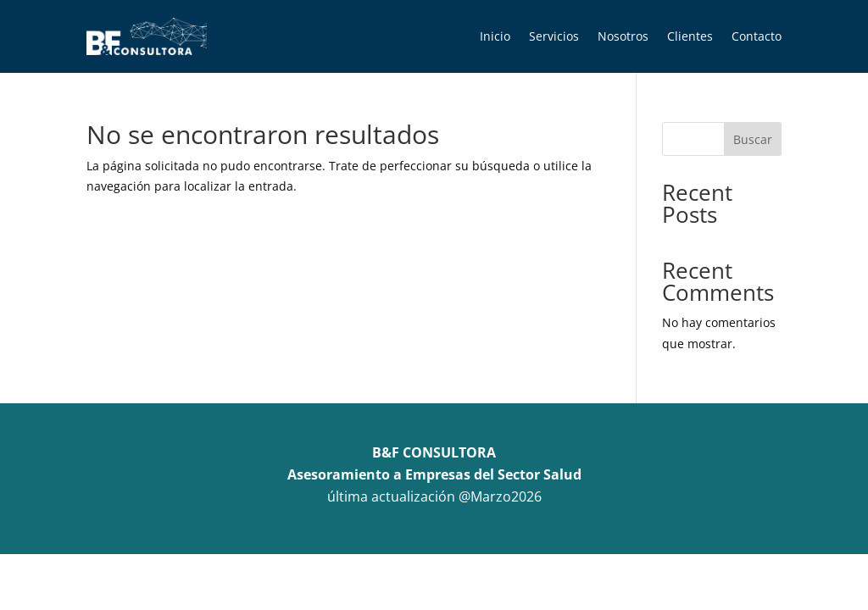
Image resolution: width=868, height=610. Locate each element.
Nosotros (623, 36)
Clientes (690, 36)
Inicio (495, 36)
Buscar (753, 139)
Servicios (554, 36)
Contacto (757, 36)
